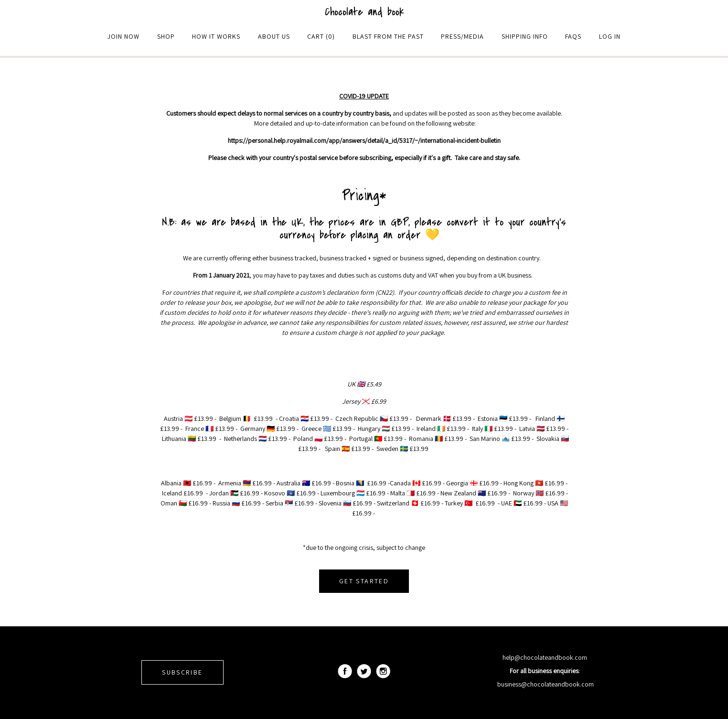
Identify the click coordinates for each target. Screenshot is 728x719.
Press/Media (462, 36)
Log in (610, 36)
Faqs (573, 36)
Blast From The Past (388, 36)
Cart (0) (321, 36)
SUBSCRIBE (182, 672)
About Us (274, 36)
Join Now (123, 36)
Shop (166, 36)
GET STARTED (364, 581)
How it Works (216, 36)
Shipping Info (525, 36)
